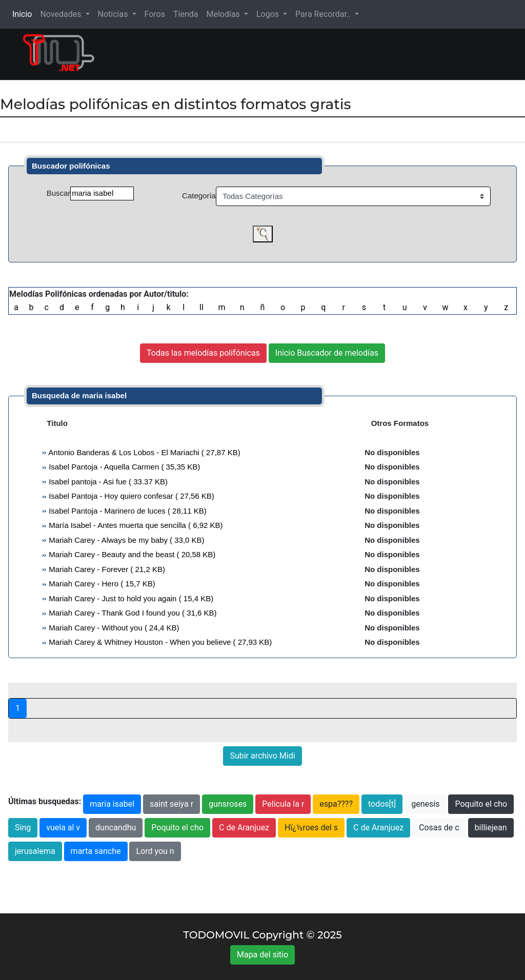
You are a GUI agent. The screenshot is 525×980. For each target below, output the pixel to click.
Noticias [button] (114, 14)
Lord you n (155, 851)
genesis (425, 804)
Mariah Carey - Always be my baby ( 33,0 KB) (126, 540)
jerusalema (35, 851)
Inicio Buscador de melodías (327, 353)
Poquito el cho (481, 804)
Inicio (24, 14)
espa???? (336, 804)
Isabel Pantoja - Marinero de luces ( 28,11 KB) (127, 511)
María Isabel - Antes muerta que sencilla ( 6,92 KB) (135, 525)
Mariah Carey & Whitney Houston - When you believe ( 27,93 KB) (159, 642)
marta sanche (96, 851)
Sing (23, 828)
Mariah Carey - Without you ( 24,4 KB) (113, 628)
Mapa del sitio (262, 955)
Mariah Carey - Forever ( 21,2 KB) (106, 569)
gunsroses (228, 804)
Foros (155, 14)
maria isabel (112, 804)
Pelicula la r (283, 804)
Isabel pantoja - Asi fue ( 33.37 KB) (107, 482)
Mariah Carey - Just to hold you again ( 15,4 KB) (130, 598)
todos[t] (382, 804)
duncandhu (116, 828)
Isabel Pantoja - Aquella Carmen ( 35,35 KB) (123, 467)
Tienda (186, 14)
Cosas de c (439, 828)
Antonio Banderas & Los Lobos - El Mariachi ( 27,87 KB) (144, 452)
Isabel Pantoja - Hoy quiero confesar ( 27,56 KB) (130, 496)
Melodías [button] (224, 14)
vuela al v (63, 828)
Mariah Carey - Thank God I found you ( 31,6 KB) (132, 613)
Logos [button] (269, 14)
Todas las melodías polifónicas (203, 353)
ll (201, 307)
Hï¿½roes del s (311, 828)
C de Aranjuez (244, 828)
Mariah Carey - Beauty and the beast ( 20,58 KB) (131, 554)
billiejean (491, 828)
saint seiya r (171, 804)
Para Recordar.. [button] (324, 14)
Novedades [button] (62, 14)
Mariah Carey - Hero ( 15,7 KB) (101, 584)
